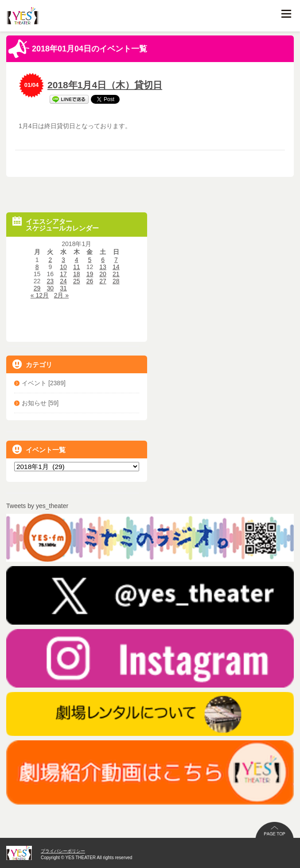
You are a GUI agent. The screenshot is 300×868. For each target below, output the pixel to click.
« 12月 (40, 295)
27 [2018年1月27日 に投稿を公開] (103, 281)
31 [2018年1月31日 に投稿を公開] (63, 288)
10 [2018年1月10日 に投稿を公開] (63, 267)
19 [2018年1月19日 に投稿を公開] (90, 274)
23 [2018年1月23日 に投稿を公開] (51, 281)
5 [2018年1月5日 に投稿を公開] (90, 260)
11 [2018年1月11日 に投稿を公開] (77, 267)
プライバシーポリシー (63, 851)
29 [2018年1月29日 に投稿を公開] (37, 288)
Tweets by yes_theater (37, 506)
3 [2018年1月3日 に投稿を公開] (63, 260)
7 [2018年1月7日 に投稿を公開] (116, 260)
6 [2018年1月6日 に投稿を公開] (103, 260)
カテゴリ (32, 364)
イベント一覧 (39, 449)
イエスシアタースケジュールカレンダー (56, 224)
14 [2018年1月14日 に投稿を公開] (116, 267)
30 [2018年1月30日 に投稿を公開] (51, 288)
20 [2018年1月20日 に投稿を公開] (103, 274)
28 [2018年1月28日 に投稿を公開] (116, 281)
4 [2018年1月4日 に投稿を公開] (77, 260)
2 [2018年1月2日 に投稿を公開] (50, 260)
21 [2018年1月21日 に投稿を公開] (116, 274)
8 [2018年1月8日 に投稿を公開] (37, 267)
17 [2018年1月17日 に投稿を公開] (63, 274)
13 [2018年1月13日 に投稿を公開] (103, 267)
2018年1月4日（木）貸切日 (105, 85)
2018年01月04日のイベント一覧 (78, 49)
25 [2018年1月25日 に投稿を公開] (77, 281)
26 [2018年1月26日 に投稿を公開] (90, 281)
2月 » (61, 295)
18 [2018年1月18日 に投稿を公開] (77, 274)
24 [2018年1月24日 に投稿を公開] (63, 281)
